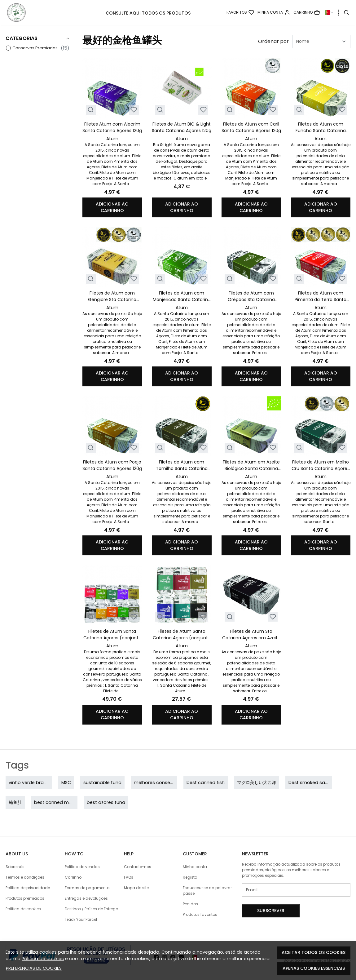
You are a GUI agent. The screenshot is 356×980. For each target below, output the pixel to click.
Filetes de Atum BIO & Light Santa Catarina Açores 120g (182, 127)
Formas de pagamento (87, 888)
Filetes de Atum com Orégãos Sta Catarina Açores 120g (251, 296)
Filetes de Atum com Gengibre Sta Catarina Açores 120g (112, 296)
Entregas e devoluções (86, 898)
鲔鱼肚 (15, 802)
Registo (190, 877)
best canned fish (206, 783)
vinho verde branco (31, 783)
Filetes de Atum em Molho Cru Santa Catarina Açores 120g (321, 465)
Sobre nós (15, 867)
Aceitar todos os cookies (314, 952)
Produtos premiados (25, 898)
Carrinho (73, 877)
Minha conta (195, 867)
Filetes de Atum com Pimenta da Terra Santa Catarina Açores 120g (321, 296)
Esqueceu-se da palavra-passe (208, 891)
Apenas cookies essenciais (314, 968)
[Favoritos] (240, 12)
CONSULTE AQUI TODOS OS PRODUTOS (148, 13)
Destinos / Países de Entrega (92, 909)
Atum (112, 139)
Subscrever (271, 911)
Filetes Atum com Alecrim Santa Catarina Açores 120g (112, 127)
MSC (66, 783)
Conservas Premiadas (35, 48)
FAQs (129, 877)
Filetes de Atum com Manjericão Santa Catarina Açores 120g (182, 296)
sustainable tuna (102, 783)
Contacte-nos (138, 867)
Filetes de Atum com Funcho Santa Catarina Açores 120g (321, 127)
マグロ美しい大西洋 (257, 783)
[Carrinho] (307, 12)
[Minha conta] (274, 12)
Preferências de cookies (34, 968)
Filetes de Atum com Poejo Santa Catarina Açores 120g (112, 465)
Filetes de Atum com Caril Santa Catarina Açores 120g (251, 127)
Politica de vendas (82, 867)
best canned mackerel (59, 802)
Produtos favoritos (200, 914)
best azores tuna (106, 802)
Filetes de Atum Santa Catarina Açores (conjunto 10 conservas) (112, 635)
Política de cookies (43, 959)
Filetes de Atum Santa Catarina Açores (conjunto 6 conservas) (182, 635)
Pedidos (190, 904)
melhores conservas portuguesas (172, 783)
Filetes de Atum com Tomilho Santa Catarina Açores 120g (182, 465)
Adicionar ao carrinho (112, 207)
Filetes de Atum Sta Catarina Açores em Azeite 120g (251, 635)
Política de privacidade (28, 888)
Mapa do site (136, 888)
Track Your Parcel (81, 919)
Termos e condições (25, 877)
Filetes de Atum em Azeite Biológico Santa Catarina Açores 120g (251, 465)
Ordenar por (273, 41)
